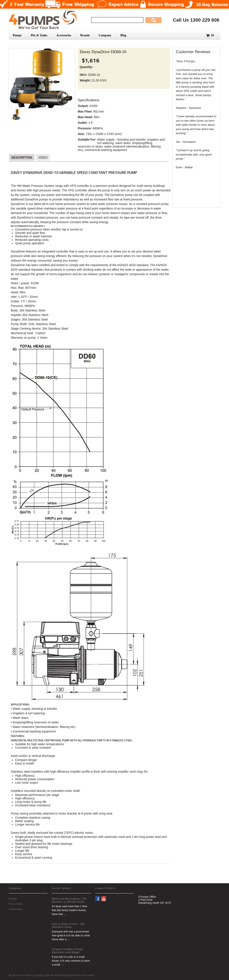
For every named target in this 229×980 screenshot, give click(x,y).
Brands (85, 35)
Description (22, 157)
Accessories (64, 35)
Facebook (99, 896)
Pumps (17, 35)
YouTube (106, 896)
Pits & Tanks (39, 35)
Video (43, 157)
